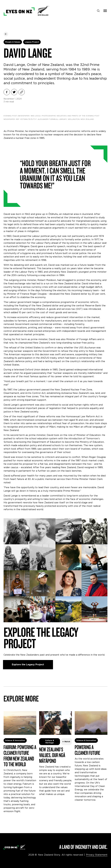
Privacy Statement (97, 855)
